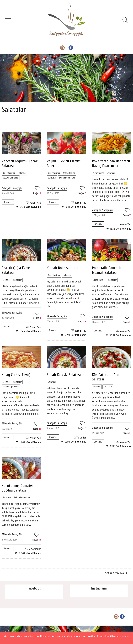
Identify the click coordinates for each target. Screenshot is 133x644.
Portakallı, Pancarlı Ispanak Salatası (106, 270)
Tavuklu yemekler (11, 387)
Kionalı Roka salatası (62, 268)
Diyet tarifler (9, 173)
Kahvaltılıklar (69, 173)
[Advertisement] (66, 78)
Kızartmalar (98, 173)
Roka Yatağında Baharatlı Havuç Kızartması (111, 163)
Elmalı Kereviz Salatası (64, 375)
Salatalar (22, 173)
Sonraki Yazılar (115, 573)
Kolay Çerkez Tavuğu (17, 375)
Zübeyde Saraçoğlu (12, 188)
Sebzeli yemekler (11, 178)
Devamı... (8, 202)
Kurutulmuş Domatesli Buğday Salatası (19, 488)
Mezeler (6, 280)
